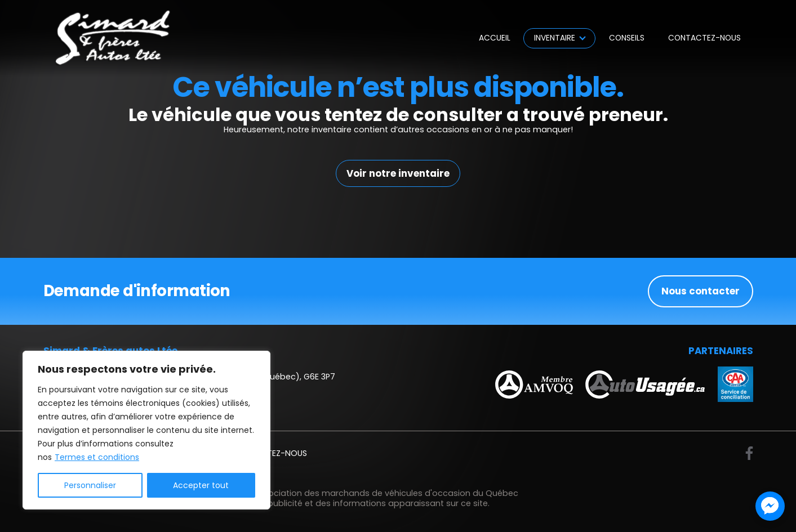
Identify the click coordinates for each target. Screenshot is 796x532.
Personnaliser (90, 485)
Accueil (495, 38)
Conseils (627, 38)
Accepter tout (201, 485)
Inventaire (555, 38)
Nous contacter (701, 291)
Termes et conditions (97, 457)
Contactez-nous (704, 38)
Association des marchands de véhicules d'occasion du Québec (386, 493)
